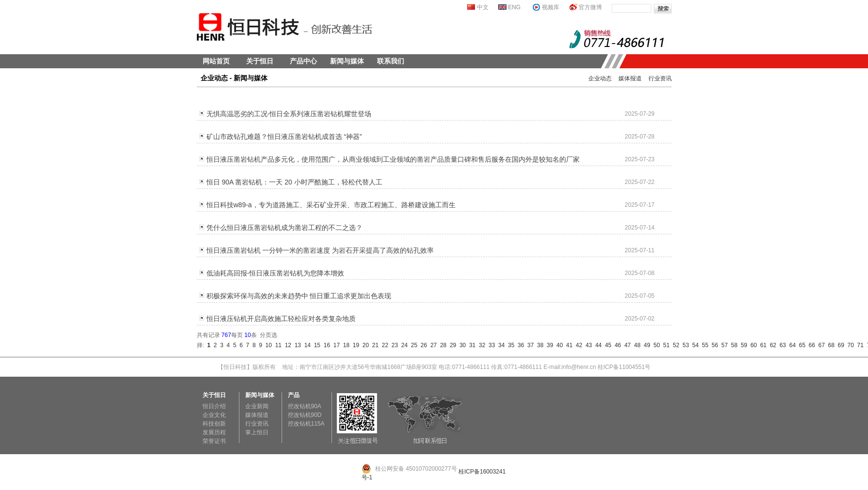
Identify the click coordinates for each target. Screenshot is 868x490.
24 (403, 345)
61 (762, 345)
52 (675, 345)
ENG (514, 7)
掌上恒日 (257, 432)
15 (316, 345)
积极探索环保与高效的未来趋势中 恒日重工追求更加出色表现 (299, 296)
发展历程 (214, 432)
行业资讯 (660, 78)
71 (859, 345)
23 (393, 345)
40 (558, 345)
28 (442, 345)
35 (509, 345)
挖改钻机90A (305, 406)
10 (267, 345)
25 (412, 345)
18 (345, 345)
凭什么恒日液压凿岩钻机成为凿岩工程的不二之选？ (284, 228)
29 (451, 345)
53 (684, 345)
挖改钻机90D (305, 415)
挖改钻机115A (306, 424)
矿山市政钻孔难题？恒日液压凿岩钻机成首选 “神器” (284, 137)
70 (849, 345)
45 (607, 345)
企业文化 (214, 415)
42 (577, 345)
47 (626, 345)
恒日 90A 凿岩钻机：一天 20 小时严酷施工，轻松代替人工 (294, 182)
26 (422, 345)
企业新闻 (257, 406)
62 (772, 345)
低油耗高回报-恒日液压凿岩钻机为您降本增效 (276, 273)
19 (354, 345)
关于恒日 (260, 61)
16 (325, 345)
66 (810, 345)
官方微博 (590, 7)
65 (801, 345)
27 (432, 345)
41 (568, 345)
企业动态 (600, 78)
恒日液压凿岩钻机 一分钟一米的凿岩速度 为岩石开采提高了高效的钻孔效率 (320, 250)
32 (480, 345)
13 (296, 345)
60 (752, 345)
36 (519, 345)
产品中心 (303, 61)
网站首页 (216, 61)
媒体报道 (630, 78)
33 (490, 345)
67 (820, 345)
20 (364, 345)
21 (374, 345)
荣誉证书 (214, 441)
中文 (483, 7)
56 (713, 345)
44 (597, 345)
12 (286, 345)
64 (791, 345)
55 (704, 345)
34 (500, 345)
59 (742, 345)
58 (733, 345)
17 (335, 345)
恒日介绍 (214, 406)
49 (646, 345)
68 (830, 345)
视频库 (551, 7)
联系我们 (391, 61)
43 (587, 345)
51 (665, 345)
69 (839, 345)
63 (781, 345)
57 (723, 345)
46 (616, 345)
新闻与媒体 (347, 61)
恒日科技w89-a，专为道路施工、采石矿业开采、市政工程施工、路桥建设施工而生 (331, 205)
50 (655, 345)
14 (306, 345)
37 (529, 345)
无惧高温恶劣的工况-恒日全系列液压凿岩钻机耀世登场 (289, 114)
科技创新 (214, 424)
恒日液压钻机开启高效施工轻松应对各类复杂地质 (281, 319)
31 (471, 345)
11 (277, 345)
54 (694, 345)
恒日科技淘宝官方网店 (434, 386)
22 (383, 345)
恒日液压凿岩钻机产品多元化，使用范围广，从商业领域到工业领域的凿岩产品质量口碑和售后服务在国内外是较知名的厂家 (393, 159)
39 (548, 345)
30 (461, 345)
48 (636, 345)
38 (538, 345)
